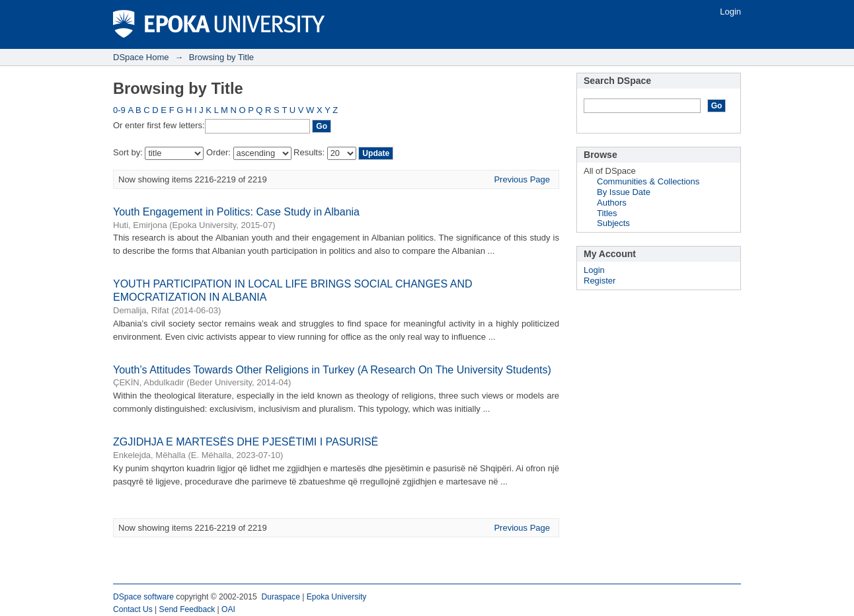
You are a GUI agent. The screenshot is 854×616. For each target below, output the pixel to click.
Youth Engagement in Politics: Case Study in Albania (236, 212)
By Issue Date (624, 192)
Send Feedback (187, 609)
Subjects (613, 223)
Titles (607, 213)
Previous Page (522, 179)
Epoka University (337, 597)
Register (600, 281)
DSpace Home (141, 57)
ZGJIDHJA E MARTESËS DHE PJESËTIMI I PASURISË (246, 442)
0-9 (119, 110)
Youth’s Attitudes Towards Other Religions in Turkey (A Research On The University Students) (332, 370)
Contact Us (133, 609)
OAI (228, 609)
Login (730, 12)
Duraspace (280, 597)
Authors (612, 203)
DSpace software (143, 597)
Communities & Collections (648, 181)
